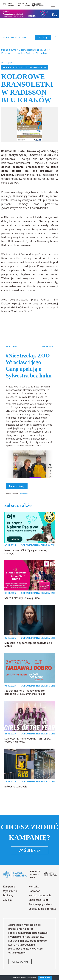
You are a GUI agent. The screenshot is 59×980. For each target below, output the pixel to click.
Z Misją (7, 900)
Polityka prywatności (42, 904)
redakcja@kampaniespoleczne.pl (28, 933)
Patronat (34, 891)
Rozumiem (45, 978)
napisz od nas (20, 962)
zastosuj (43, 37)
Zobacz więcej (17, 486)
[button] (53, 4)
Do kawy (8, 895)
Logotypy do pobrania (42, 909)
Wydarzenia (10, 891)
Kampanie (24, 494)
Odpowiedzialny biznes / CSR (29, 67)
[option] (30, 125)
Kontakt (34, 887)
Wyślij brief (30, 850)
